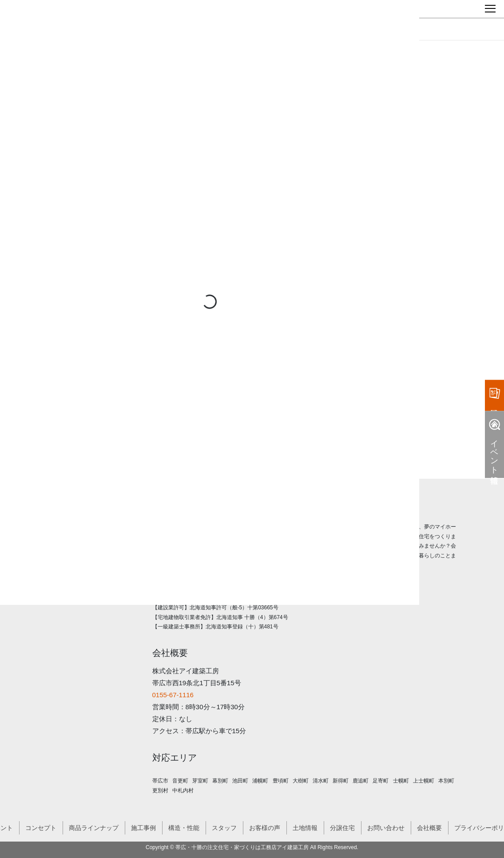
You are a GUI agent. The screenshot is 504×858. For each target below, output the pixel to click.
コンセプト (41, 828)
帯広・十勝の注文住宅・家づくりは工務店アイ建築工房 (242, 847)
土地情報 (305, 828)
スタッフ (224, 828)
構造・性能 (184, 828)
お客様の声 (265, 828)
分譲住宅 (342, 828)
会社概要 (429, 828)
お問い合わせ (386, 828)
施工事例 (143, 828)
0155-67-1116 (173, 695)
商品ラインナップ (94, 828)
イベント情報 (495, 445)
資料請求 (495, 393)
